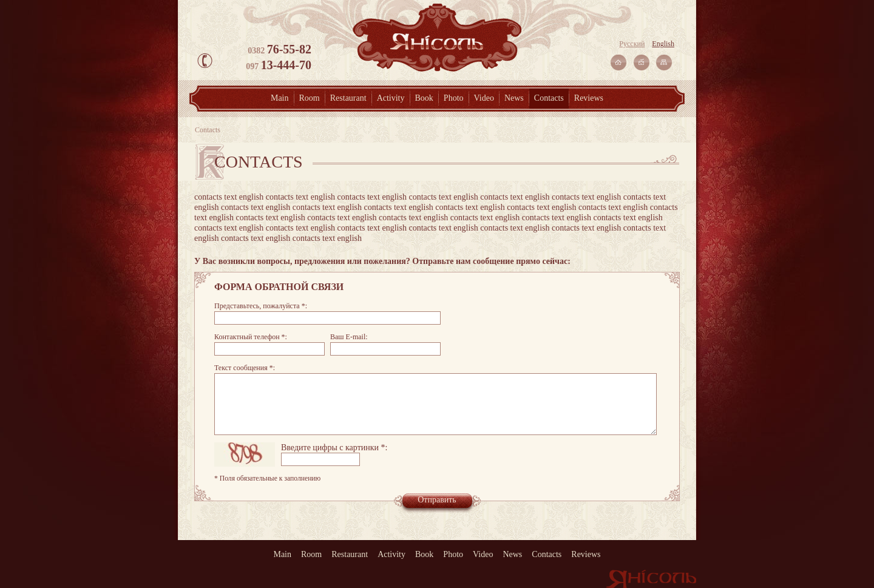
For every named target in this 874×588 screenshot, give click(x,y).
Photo (454, 98)
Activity (391, 98)
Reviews (589, 98)
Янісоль (437, 37)
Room (310, 98)
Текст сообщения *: (245, 368)
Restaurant (348, 98)
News (514, 98)
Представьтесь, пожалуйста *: (261, 306)
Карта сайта (664, 63)
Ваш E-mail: (349, 337)
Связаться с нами (642, 63)
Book (424, 98)
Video (484, 98)
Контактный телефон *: (251, 337)
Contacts (549, 98)
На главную (618, 63)
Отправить (437, 500)
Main (280, 98)
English (663, 44)
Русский (632, 44)
